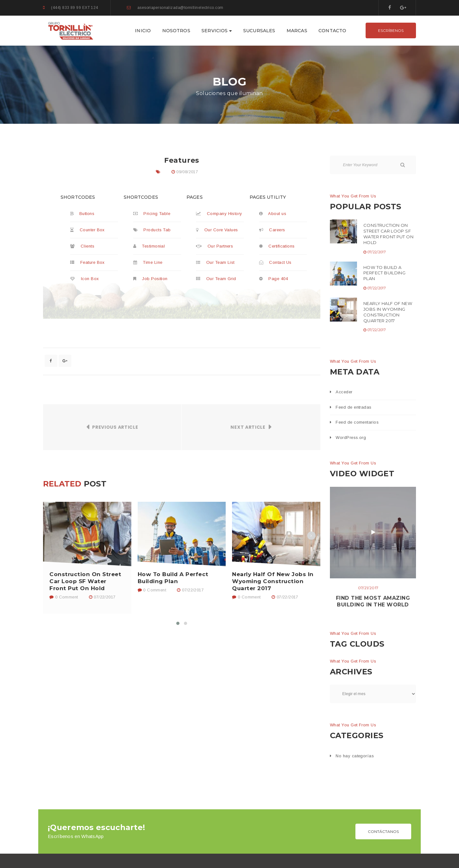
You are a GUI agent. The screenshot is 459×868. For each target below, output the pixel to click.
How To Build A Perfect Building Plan (173, 578)
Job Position (150, 279)
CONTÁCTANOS (383, 712)
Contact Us (275, 262)
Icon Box (85, 279)
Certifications (277, 246)
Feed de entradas (353, 407)
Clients (82, 246)
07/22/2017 (105, 597)
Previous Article (115, 427)
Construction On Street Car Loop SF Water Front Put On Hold (85, 581)
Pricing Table (152, 214)
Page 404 (274, 279)
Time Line (148, 262)
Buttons (82, 214)
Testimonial (149, 246)
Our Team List (215, 262)
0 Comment (64, 597)
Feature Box (87, 262)
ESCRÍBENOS (391, 30)
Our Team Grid (216, 279)
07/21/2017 (368, 588)
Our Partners (215, 246)
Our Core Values (217, 230)
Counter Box (87, 230)
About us (273, 214)
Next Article (248, 427)
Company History (219, 214)
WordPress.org (351, 438)
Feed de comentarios (357, 422)
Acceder (344, 392)
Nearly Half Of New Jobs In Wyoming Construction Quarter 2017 (273, 581)
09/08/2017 (187, 172)
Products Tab (152, 230)
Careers (272, 230)
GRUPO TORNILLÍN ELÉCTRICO (223, 853)
